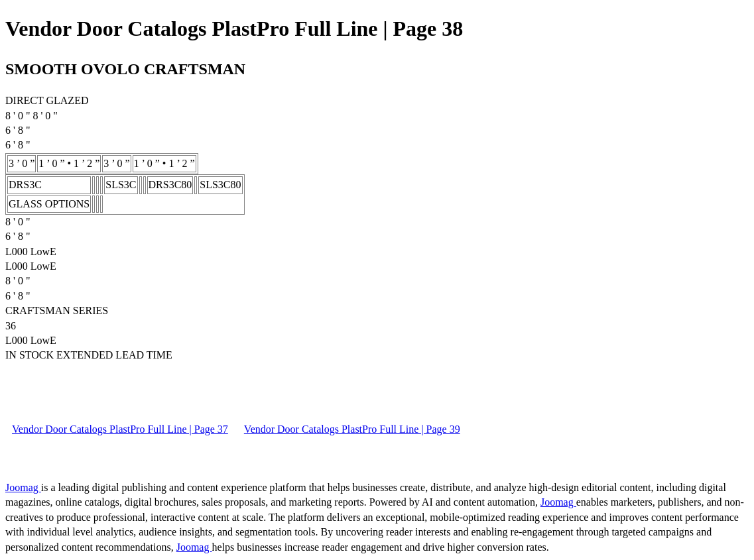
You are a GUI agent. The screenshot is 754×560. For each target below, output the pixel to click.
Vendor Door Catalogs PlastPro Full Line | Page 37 (120, 429)
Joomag (23, 487)
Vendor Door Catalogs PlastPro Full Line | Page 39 (352, 429)
